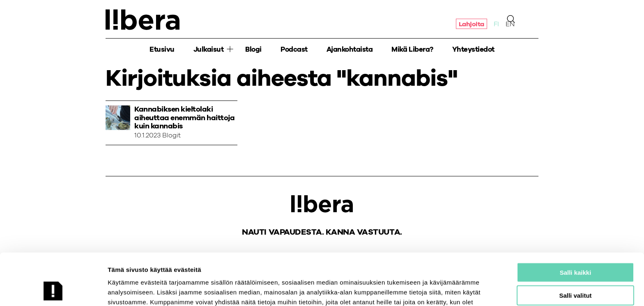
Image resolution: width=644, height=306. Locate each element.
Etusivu (162, 49)
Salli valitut (575, 247)
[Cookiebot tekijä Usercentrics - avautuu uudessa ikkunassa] (53, 290)
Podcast (294, 49)
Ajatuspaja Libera (143, 20)
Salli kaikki (576, 224)
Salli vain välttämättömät (575, 270)
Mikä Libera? (412, 49)
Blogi (253, 49)
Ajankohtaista (350, 49)
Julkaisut (209, 49)
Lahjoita (471, 24)
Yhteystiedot (473, 49)
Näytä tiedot (439, 290)
